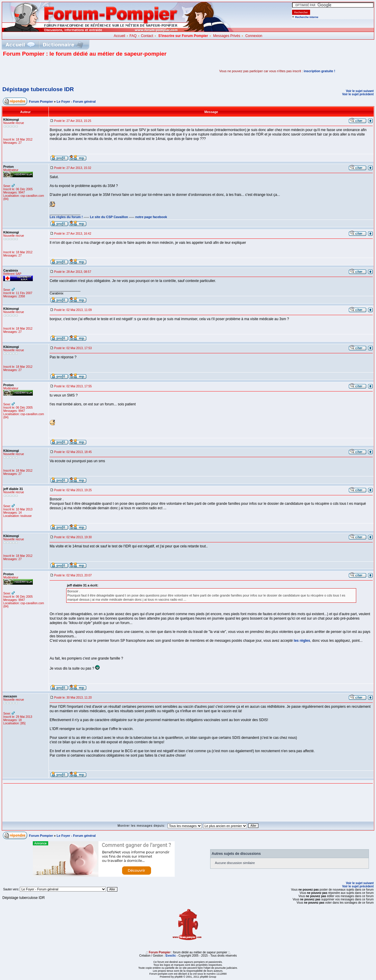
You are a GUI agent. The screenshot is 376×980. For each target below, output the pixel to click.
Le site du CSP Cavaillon (109, 217)
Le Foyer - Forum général (76, 101)
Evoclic (171, 956)
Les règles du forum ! (66, 217)
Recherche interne (307, 17)
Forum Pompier (41, 101)
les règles (302, 641)
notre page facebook (151, 217)
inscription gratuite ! (320, 71)
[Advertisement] (72, 71)
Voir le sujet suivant (360, 91)
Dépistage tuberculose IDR (38, 89)
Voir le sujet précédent (358, 94)
